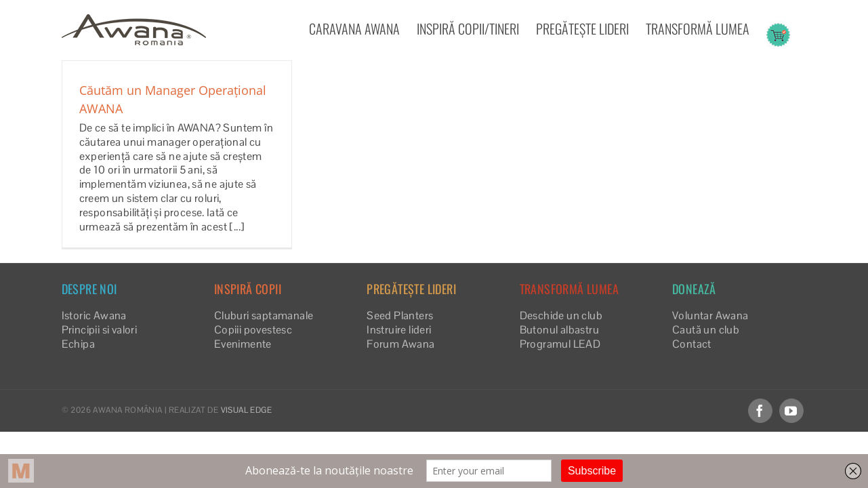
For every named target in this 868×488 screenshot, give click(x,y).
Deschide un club (561, 316)
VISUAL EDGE (246, 410)
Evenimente (243, 344)
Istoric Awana (94, 316)
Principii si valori (100, 330)
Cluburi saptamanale (264, 316)
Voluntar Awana (710, 316)
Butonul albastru (559, 330)
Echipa (78, 344)
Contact (692, 344)
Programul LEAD (560, 344)
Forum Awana (400, 344)
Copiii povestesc (253, 330)
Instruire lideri (399, 330)
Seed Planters (400, 316)
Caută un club (706, 330)
